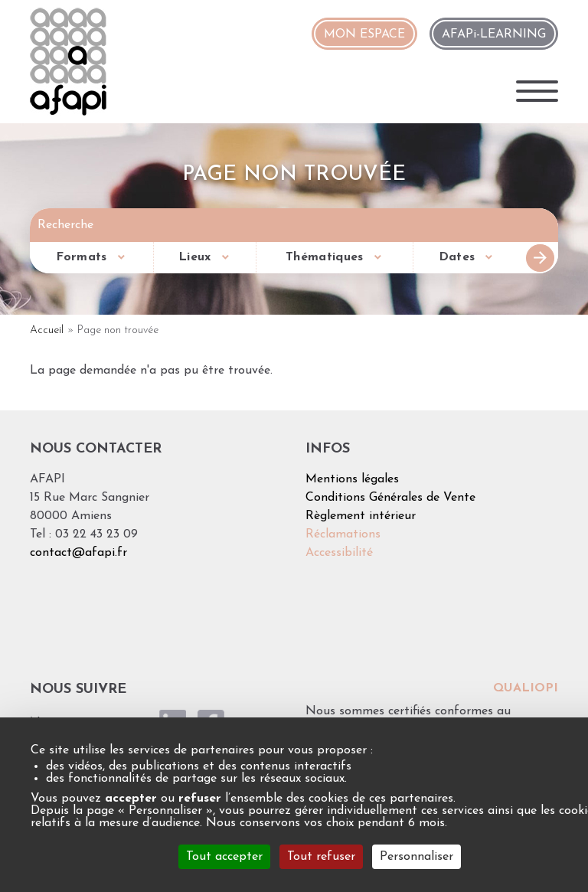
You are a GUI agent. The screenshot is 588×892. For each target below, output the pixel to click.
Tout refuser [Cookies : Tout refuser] (321, 857)
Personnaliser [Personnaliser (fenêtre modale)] (416, 857)
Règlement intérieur (361, 516)
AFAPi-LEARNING (494, 34)
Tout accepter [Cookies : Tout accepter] (224, 857)
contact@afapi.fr (78, 553)
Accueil (47, 330)
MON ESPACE (364, 34)
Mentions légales (352, 479)
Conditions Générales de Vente (390, 498)
